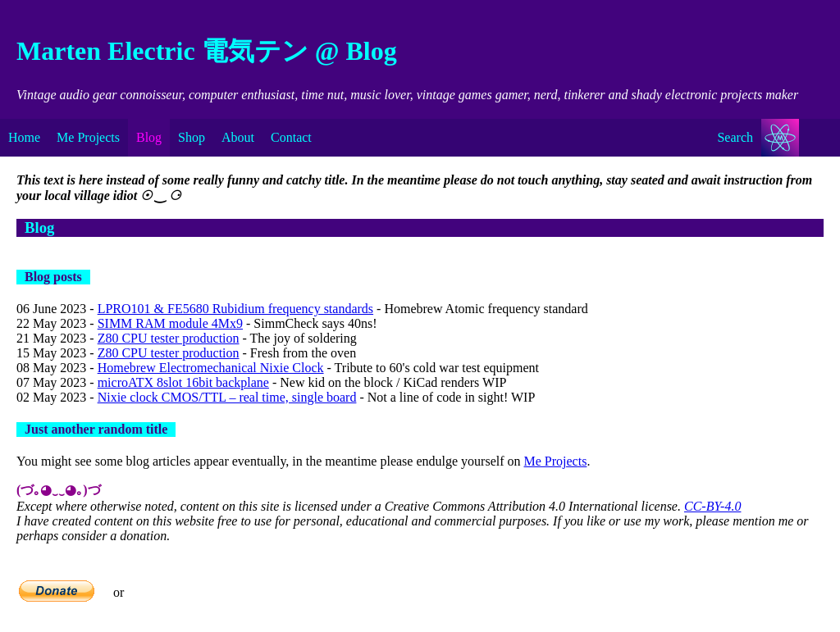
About (238, 137)
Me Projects (88, 137)
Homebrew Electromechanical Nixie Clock (211, 368)
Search (735, 137)
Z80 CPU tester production (169, 338)
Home (24, 137)
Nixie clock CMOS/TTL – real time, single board (227, 397)
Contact (291, 137)
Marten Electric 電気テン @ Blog (207, 51)
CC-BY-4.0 (712, 506)
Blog (149, 137)
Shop (192, 137)
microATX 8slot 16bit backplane (183, 382)
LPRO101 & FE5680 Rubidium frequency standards (235, 309)
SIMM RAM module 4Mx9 (170, 323)
